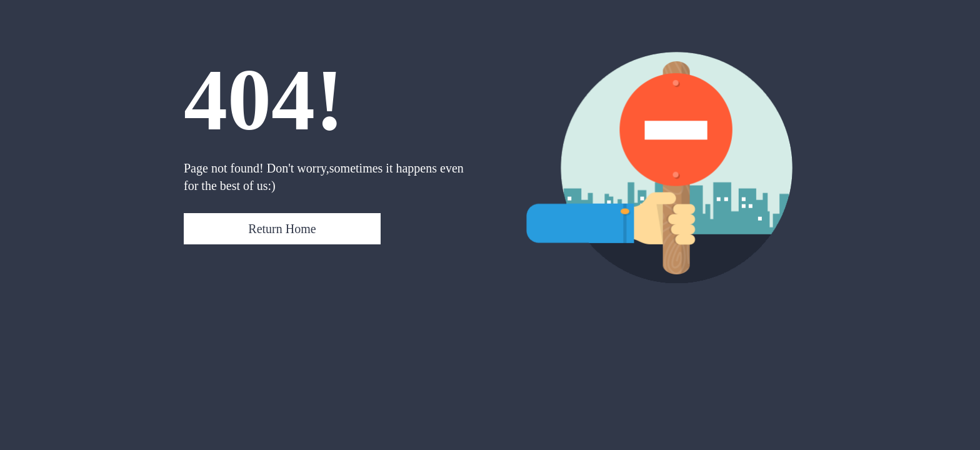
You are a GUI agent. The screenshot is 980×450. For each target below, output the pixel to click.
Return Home (282, 229)
